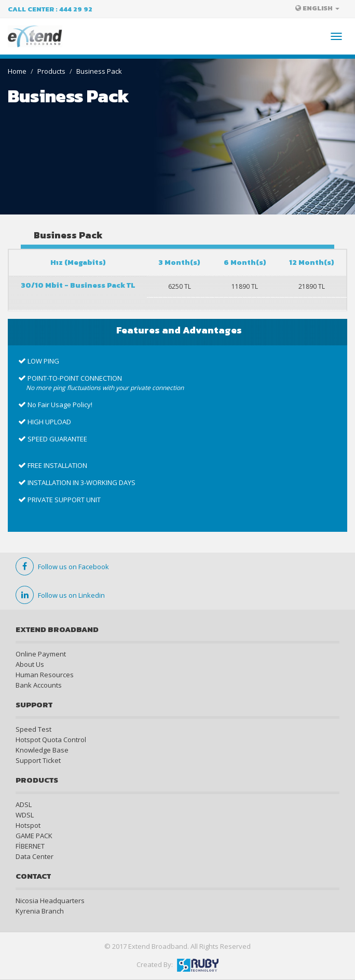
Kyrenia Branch (40, 911)
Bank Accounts (39, 685)
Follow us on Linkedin (60, 595)
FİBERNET (30, 846)
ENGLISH (317, 8)
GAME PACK (34, 836)
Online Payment (41, 654)
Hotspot (28, 825)
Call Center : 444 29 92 (50, 9)
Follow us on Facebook (62, 567)
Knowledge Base (42, 750)
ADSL (24, 804)
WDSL (25, 815)
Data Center (35, 856)
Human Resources (45, 675)
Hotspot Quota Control (51, 740)
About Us (30, 664)
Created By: (177, 964)
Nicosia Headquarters (50, 901)
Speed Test (33, 729)
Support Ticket (38, 760)
